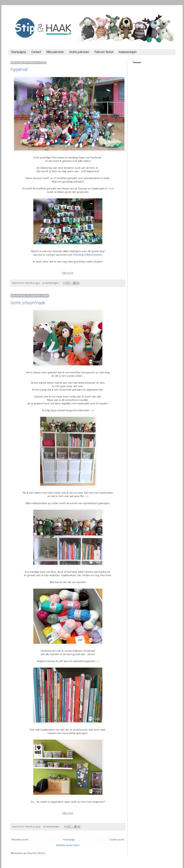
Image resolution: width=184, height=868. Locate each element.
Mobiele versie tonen (68, 846)
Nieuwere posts (20, 840)
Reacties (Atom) (36, 853)
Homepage (69, 840)
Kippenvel (19, 70)
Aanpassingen (128, 52)
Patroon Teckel (104, 52)
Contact (36, 52)
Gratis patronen (79, 52)
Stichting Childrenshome (87, 255)
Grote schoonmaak (28, 303)
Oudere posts (117, 840)
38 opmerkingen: (52, 827)
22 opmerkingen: (51, 283)
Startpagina (18, 52)
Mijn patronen (55, 52)
